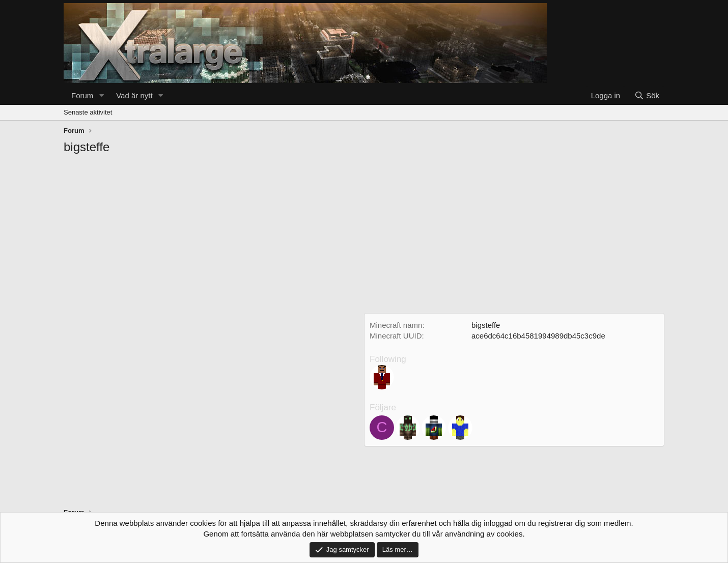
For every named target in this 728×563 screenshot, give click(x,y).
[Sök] (647, 95)
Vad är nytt (134, 95)
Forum (82, 95)
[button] (101, 95)
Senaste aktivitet (88, 112)
